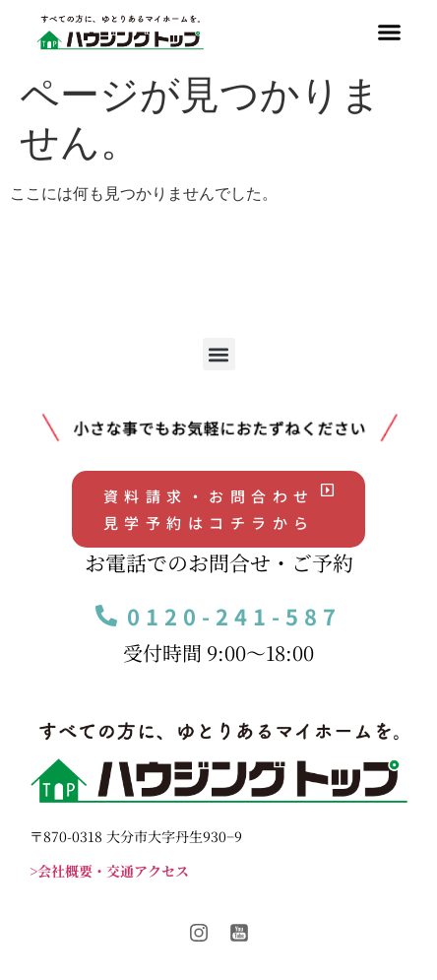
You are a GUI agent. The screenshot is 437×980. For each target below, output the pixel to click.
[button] (389, 33)
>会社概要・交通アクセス (109, 871)
